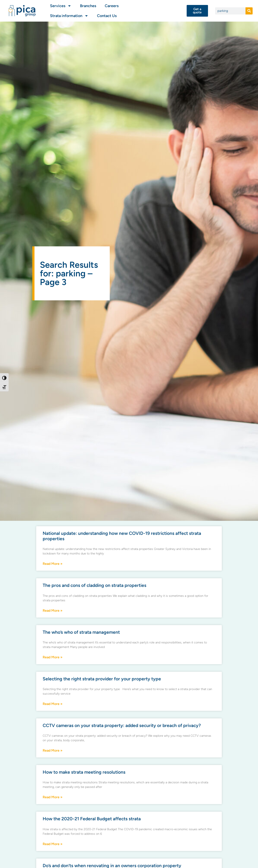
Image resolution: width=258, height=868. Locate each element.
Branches (88, 6)
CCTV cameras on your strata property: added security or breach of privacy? (122, 725)
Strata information (69, 16)
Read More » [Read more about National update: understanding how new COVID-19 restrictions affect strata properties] (53, 564)
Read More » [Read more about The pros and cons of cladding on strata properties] (53, 611)
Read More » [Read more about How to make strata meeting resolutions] (53, 797)
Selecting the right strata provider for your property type (102, 679)
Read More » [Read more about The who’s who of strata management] (53, 657)
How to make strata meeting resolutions (84, 772)
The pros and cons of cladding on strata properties (95, 585)
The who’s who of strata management (81, 632)
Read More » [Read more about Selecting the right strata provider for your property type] (53, 704)
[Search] (249, 11)
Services (61, 6)
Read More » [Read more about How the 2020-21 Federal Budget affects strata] (53, 844)
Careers (112, 6)
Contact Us (107, 16)
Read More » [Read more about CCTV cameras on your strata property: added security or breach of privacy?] (53, 750)
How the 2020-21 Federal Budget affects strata (92, 819)
